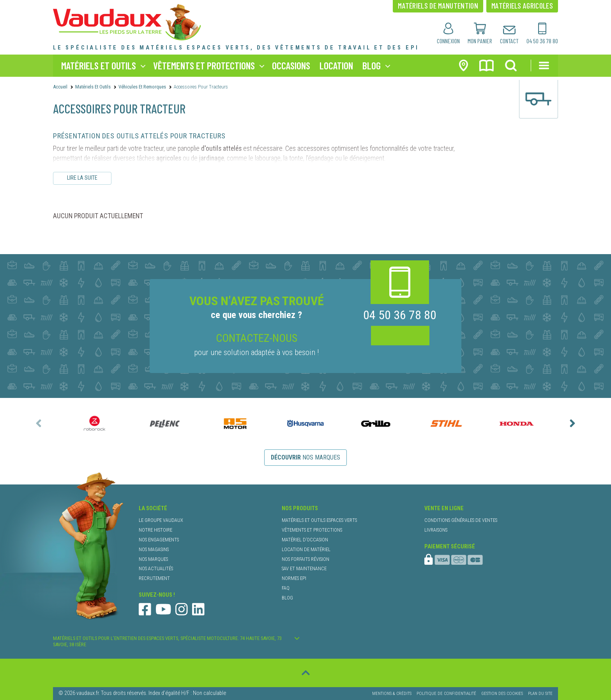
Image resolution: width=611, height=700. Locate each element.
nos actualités (156, 568)
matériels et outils (99, 65)
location (336, 65)
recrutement (154, 578)
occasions (291, 65)
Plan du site (540, 694)
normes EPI (294, 578)
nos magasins (154, 549)
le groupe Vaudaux (161, 520)
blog (372, 65)
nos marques (305, 457)
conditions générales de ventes (461, 520)
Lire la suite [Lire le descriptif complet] (82, 178)
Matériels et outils (93, 87)
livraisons (436, 530)
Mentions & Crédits (392, 694)
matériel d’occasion (305, 540)
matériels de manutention (438, 5)
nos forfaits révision (305, 559)
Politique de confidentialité (446, 694)
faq (286, 588)
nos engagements (159, 540)
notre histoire (155, 530)
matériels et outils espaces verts (319, 520)
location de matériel (306, 549)
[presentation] (39, 423)
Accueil (60, 87)
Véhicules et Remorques (142, 87)
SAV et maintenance (304, 568)
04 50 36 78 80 (400, 315)
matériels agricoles (522, 5)
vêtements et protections (204, 65)
